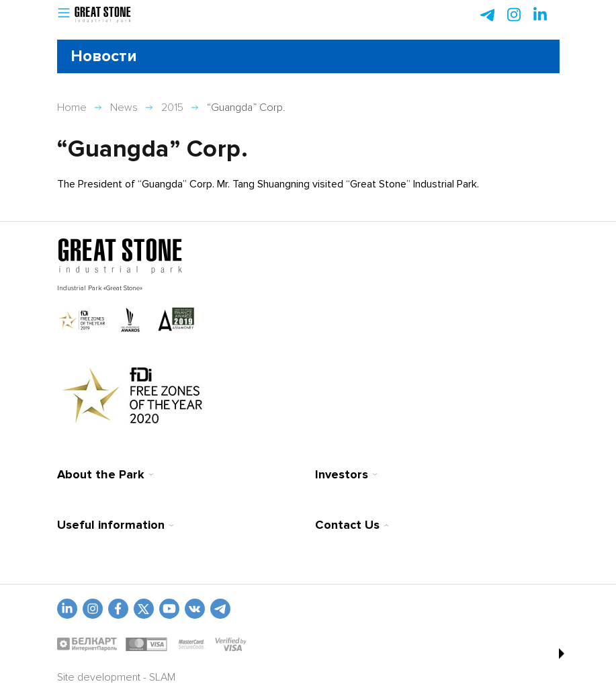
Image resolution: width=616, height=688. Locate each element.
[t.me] (220, 609)
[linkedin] (67, 609)
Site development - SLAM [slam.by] (116, 677)
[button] (64, 15)
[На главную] (120, 257)
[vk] (195, 609)
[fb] (118, 609)
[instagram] (540, 15)
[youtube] (169, 609)
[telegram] (488, 15)
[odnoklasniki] (93, 609)
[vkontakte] (144, 609)
